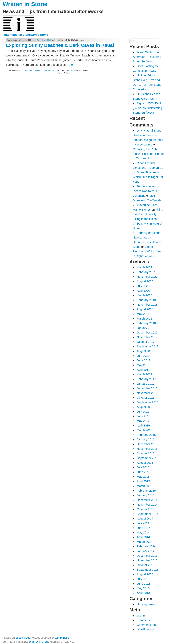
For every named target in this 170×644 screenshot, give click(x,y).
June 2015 (144, 472)
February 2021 (146, 272)
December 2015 (147, 444)
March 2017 (144, 374)
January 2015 (146, 495)
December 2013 (147, 556)
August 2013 (145, 574)
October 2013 (146, 565)
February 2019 (146, 300)
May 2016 (143, 421)
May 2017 (143, 365)
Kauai (37, 70)
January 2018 (146, 328)
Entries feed (145, 620)
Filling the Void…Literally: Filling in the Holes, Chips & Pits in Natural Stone (148, 219)
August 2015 (145, 463)
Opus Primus (23, 638)
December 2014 (147, 500)
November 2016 (147, 393)
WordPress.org (146, 629)
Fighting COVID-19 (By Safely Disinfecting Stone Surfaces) (147, 108)
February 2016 (146, 435)
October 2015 (146, 453)
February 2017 (146, 379)
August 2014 (145, 519)
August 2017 (145, 351)
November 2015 (147, 449)
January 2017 (146, 384)
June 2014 (144, 528)
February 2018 (146, 323)
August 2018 (145, 309)
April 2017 (143, 370)
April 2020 (143, 291)
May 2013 (143, 588)
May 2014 (143, 532)
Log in (141, 616)
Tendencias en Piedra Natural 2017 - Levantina (147, 191)
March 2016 (144, 430)
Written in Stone (25, 4)
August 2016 (145, 407)
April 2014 (143, 537)
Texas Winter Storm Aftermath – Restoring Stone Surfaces (148, 57)
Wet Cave (57, 70)
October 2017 (146, 342)
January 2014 (146, 551)
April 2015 (143, 481)
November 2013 (147, 560)
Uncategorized (146, 604)
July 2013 (143, 579)
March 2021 (144, 267)
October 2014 (146, 509)
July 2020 (143, 286)
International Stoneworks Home (26, 35)
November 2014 (147, 505)
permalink (72, 70)
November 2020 (147, 277)
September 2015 (148, 458)
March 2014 (144, 542)
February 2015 (146, 491)
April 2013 (143, 593)
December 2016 (147, 388)
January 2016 (146, 439)
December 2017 (147, 332)
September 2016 (148, 402)
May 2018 (143, 314)
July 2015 (143, 467)
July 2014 (143, 523)
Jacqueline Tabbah (44, 40)
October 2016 (146, 398)
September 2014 (148, 514)
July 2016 (143, 412)
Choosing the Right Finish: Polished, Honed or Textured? (148, 154)
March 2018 (144, 319)
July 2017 (143, 356)
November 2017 (147, 337)
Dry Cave (25, 70)
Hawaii (32, 70)
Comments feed (147, 625)
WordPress (62, 638)
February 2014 (146, 546)
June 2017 (144, 360)
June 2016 (144, 416)
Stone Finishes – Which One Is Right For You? (148, 177)
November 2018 (147, 305)
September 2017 (148, 346)
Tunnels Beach (46, 70)
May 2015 (143, 477)
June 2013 (144, 584)
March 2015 (144, 486)
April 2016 (143, 426)
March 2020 (144, 295)
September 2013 (148, 570)
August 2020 (145, 281)
